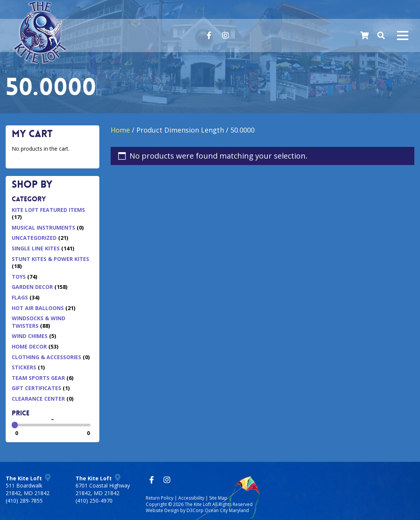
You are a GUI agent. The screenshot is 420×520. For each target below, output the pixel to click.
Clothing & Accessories (46, 357)
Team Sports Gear (38, 378)
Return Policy (160, 498)
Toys (19, 277)
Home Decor (29, 346)
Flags (20, 297)
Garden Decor (32, 287)
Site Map (218, 498)
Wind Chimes (30, 336)
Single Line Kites (36, 248)
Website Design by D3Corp (175, 510)
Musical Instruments (43, 228)
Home (120, 130)
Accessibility (191, 498)
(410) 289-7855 (24, 501)
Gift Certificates (36, 388)
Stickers (24, 367)
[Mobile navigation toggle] (403, 35)
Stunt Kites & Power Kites (50, 259)
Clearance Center (38, 399)
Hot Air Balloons (38, 308)
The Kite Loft (198, 504)
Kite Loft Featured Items (48, 210)
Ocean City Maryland (227, 510)
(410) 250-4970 (94, 501)
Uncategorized (34, 238)
